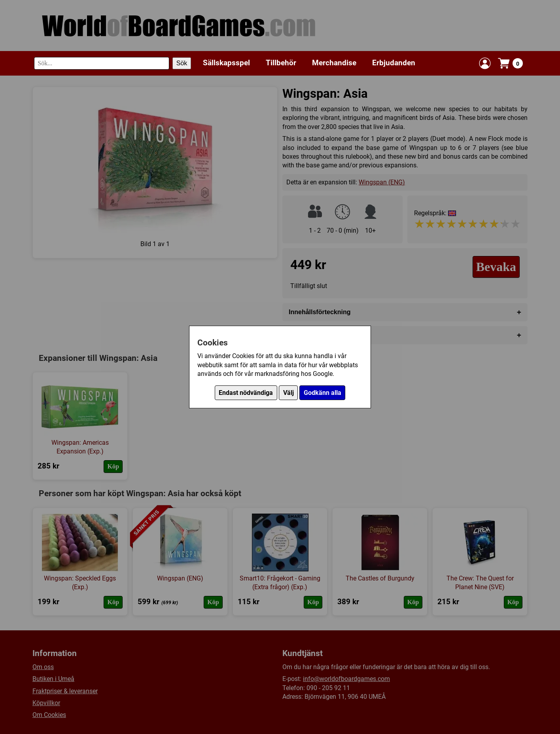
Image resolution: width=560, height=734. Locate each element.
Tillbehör (281, 63)
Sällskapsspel (226, 63)
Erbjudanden (394, 63)
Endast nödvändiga (246, 393)
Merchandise (334, 63)
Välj (289, 393)
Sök (182, 63)
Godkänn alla (323, 393)
